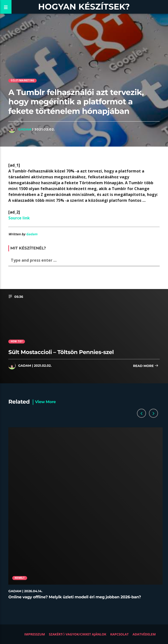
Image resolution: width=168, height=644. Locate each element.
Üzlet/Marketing (22, 80)
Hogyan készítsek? (84, 7)
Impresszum (35, 634)
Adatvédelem (144, 634)
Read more (146, 366)
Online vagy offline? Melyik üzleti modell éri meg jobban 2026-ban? (75, 597)
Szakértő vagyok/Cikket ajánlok (78, 634)
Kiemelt (20, 578)
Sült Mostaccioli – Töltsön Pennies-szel (61, 352)
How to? (17, 341)
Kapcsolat (119, 634)
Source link (19, 218)
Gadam (25, 129)
